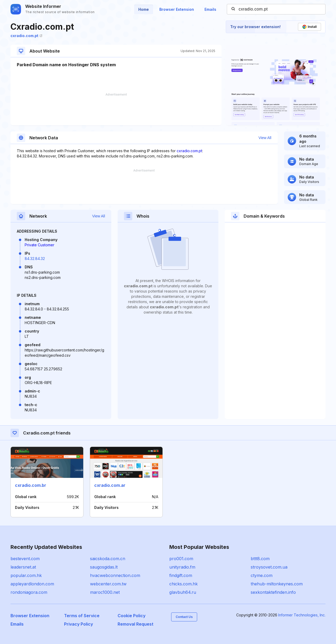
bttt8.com (260, 559)
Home (144, 9)
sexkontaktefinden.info (273, 592)
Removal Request (135, 624)
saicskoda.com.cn (108, 559)
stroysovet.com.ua (269, 567)
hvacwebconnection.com (115, 575)
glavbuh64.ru (183, 592)
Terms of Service (82, 616)
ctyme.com (262, 575)
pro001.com (181, 559)
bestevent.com (25, 559)
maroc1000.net (105, 592)
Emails (210, 9)
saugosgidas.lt (104, 567)
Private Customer (40, 245)
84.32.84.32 (35, 259)
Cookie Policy (132, 616)
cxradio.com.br (31, 485)
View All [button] (265, 138)
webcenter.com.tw (108, 584)
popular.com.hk (26, 575)
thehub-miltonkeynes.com (277, 584)
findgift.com (181, 575)
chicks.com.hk (183, 584)
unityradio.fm (182, 567)
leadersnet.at (23, 567)
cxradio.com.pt (26, 36)
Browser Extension (177, 9)
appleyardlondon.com (32, 584)
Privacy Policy (78, 624)
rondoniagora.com (29, 592)
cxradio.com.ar (110, 485)
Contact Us (184, 617)
